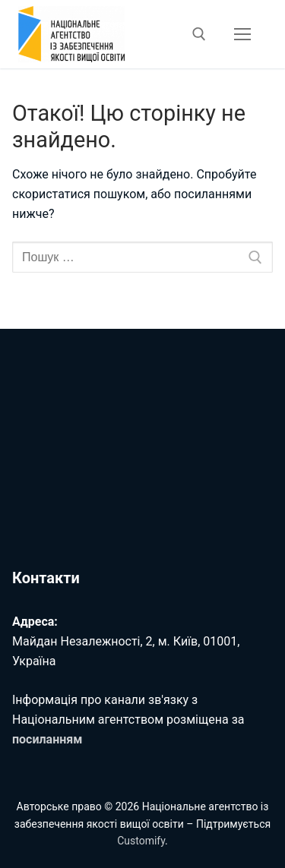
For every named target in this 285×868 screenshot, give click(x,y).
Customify (141, 841)
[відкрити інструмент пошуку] (199, 34)
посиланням (47, 739)
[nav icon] (242, 34)
